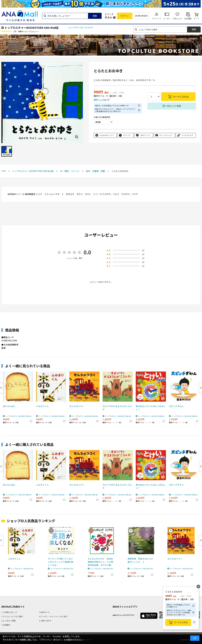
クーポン (167, 18)
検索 (95, 16)
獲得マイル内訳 (100, 100)
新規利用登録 (141, 16)
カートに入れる (181, 622)
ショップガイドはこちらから (80, 27)
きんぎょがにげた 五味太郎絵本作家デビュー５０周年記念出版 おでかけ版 (100, 562)
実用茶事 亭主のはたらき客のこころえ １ (140, 560)
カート (196, 18)
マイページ (157, 18)
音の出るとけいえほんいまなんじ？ (151, 408)
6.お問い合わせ (45, 621)
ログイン (125, 16)
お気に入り (177, 18)
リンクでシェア (187, 135)
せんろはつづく (77, 406)
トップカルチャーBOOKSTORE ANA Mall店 (32, 28)
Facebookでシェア (107, 135)
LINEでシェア (145, 135)
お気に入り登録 (173, 106)
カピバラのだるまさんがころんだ (117, 408)
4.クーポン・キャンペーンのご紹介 (53, 616)
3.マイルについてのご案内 (12, 616)
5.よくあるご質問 (8, 621)
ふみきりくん (42, 406)
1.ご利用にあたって (9, 612)
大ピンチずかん (176, 406)
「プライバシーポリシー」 (51, 640)
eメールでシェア (166, 135)
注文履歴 (188, 18)
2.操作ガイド (44, 612)
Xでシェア (127, 135)
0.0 (87, 252)
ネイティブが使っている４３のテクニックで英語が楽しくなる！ (61, 562)
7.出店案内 (6, 625)
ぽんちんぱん (9, 406)
